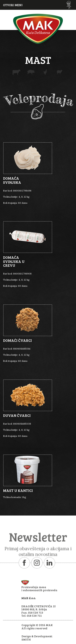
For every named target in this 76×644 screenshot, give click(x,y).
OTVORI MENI (13, 5)
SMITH (26, 639)
